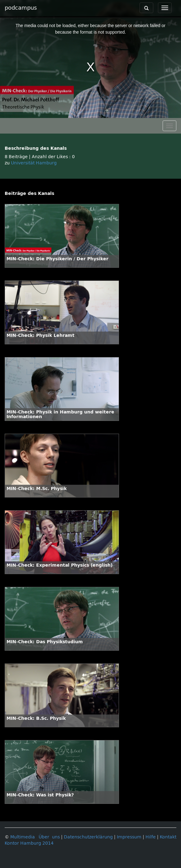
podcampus (21, 8)
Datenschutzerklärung (88, 837)
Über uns (49, 837)
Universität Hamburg (34, 163)
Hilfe (151, 837)
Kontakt (168, 837)
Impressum (129, 837)
